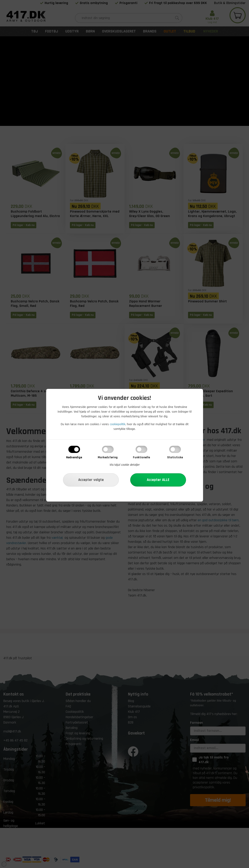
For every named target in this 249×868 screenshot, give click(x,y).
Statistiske (175, 457)
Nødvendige (74, 457)
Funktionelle (141, 457)
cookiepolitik (118, 424)
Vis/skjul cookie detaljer (124, 465)
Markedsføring (108, 457)
